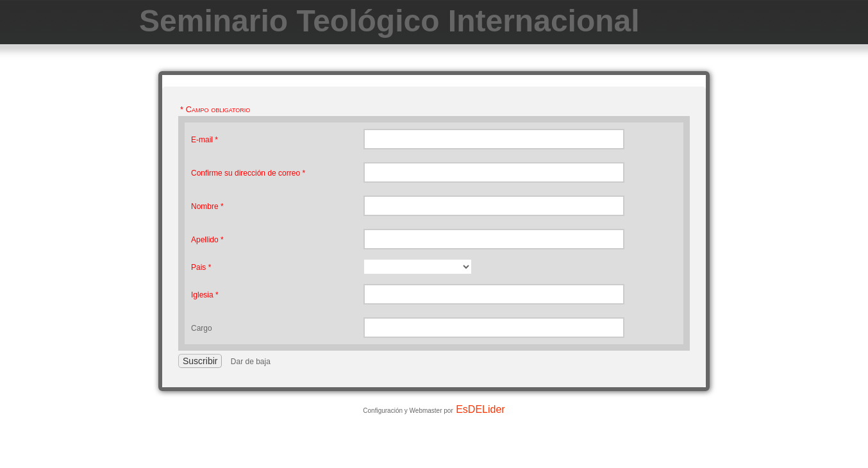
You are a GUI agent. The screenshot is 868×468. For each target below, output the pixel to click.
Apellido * (207, 240)
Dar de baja (251, 362)
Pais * (201, 267)
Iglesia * (205, 295)
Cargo (202, 328)
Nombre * (207, 206)
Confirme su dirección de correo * (248, 173)
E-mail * (204, 140)
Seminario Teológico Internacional (389, 21)
